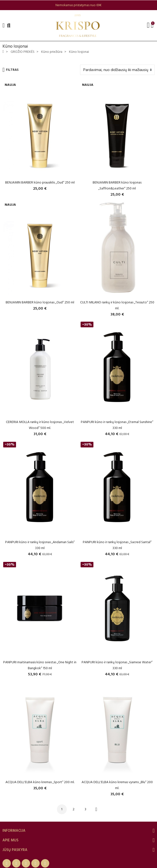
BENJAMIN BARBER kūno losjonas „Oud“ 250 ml (40, 302)
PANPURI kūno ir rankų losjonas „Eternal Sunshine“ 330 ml (117, 425)
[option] (78, 5)
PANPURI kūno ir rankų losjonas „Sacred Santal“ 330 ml (117, 545)
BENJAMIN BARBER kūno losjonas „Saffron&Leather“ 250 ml (117, 185)
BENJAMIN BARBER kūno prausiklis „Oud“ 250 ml (40, 182)
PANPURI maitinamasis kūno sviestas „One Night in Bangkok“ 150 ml (40, 665)
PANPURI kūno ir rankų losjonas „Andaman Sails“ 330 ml (40, 545)
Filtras (10, 70)
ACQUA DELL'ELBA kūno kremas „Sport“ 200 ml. (40, 782)
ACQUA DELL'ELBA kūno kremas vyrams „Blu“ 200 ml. (117, 785)
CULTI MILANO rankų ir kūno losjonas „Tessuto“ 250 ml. (117, 305)
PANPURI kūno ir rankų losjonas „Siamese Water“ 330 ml (117, 665)
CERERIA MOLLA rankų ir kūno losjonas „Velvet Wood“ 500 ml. (40, 425)
